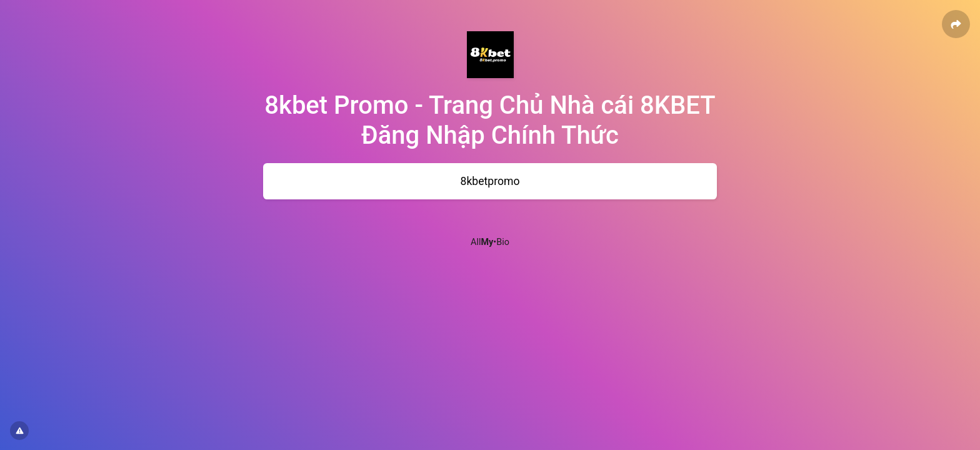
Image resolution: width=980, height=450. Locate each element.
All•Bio (490, 242)
